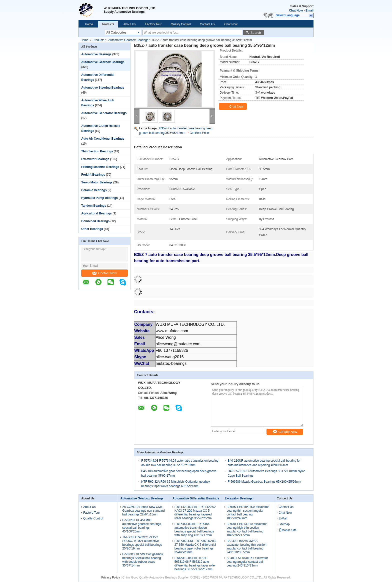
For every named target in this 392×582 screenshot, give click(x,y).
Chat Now (296, 11)
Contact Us (207, 24)
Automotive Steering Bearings (103, 88)
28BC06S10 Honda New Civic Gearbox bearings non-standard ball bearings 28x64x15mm (143, 511)
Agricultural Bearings (96, 213)
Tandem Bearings (94, 206)
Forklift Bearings (93, 175)
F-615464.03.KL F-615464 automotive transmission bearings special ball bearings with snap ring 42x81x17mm (194, 530)
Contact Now (104, 273)
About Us (129, 24)
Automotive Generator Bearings (104, 113)
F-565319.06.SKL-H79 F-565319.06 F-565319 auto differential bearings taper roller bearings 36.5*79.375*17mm (195, 564)
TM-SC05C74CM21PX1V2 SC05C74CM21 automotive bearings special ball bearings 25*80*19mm (142, 543)
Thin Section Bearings (97, 151)
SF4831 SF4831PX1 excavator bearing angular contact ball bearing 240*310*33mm (247, 562)
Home (89, 24)
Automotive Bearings (96, 54)
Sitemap (284, 524)
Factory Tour (153, 24)
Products (108, 24)
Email (309, 11)
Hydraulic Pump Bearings (99, 198)
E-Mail (283, 518)
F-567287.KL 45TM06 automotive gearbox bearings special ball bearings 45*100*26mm (142, 526)
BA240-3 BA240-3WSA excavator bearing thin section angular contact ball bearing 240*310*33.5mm (246, 547)
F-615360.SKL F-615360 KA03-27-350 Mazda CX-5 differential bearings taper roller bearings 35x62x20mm (195, 547)
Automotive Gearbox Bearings (128, 40)
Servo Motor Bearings (97, 182)
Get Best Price (199, 133)
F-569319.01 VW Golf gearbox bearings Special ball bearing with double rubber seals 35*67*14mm (143, 560)
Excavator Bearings (95, 159)
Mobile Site (288, 530)
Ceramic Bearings (94, 190)
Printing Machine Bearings (100, 167)
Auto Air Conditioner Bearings (103, 139)
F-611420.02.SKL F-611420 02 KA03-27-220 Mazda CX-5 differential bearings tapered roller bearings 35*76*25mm (195, 513)
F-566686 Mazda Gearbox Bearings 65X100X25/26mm (264, 482)
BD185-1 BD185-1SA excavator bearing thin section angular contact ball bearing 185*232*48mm (248, 513)
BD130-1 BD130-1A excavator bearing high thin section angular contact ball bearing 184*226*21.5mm (247, 530)
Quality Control (181, 24)
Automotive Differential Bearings (196, 498)
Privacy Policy (111, 577)
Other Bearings (92, 229)
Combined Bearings (95, 221)
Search (256, 33)
